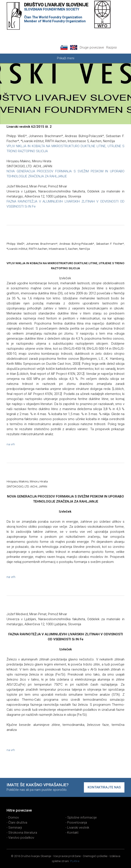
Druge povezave (92, 47)
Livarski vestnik (78, 828)
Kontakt (73, 833)
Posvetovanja (77, 823)
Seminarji (15, 828)
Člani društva (18, 823)
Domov (14, 817)
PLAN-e (75, 861)
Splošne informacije (82, 817)
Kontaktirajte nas (104, 787)
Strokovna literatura (23, 833)
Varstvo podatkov (21, 838)
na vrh (11, 444)
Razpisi (112, 47)
